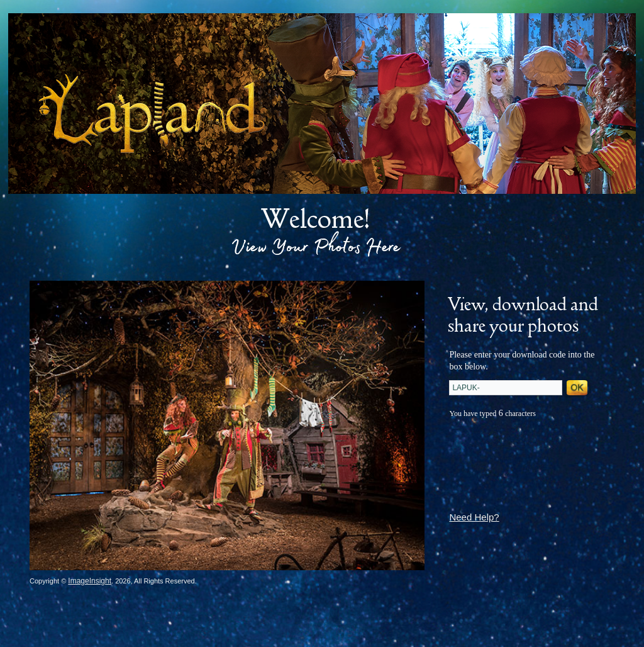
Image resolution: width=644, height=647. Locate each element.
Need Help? (474, 517)
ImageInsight (90, 581)
